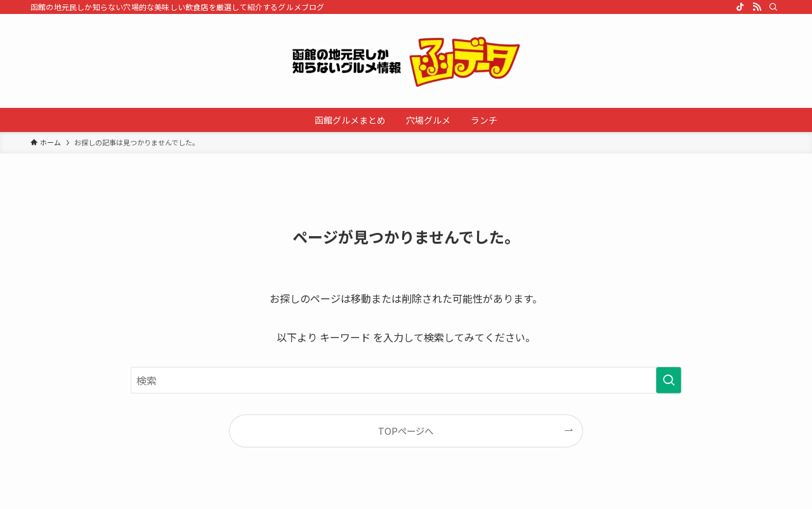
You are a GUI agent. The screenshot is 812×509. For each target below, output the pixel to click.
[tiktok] (740, 7)
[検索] (773, 7)
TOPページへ (406, 431)
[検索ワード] (406, 380)
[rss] (757, 7)
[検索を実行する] (669, 380)
